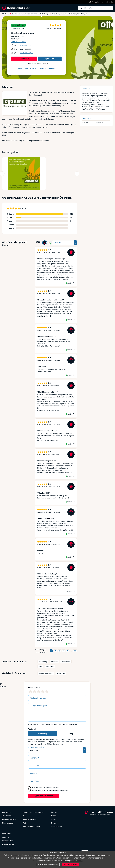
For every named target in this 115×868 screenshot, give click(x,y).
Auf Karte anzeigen (18, 42)
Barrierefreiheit (56, 826)
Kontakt (54, 823)
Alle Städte (7, 15)
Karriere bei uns (8, 844)
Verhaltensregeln (72, 724)
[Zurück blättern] (2, 174)
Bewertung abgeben (47, 68)
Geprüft (70, 283)
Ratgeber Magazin (9, 819)
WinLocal (6, 837)
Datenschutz (28, 812)
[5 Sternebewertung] (47, 691)
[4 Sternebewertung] (43, 691)
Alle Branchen (21, 15)
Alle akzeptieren (71, 864)
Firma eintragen (8, 823)
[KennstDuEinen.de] (16, 8)
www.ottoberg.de (27, 53)
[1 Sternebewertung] (31, 691)
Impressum (6, 834)
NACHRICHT (50, 59)
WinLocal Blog (8, 841)
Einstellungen (39, 812)
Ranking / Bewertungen (32, 826)
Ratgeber (34, 15)
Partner (53, 819)
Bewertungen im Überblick (28, 68)
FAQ (24, 823)
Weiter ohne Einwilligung (48, 864)
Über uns (54, 812)
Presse (53, 816)
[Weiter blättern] (77, 174)
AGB (36, 787)
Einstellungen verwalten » (72, 861)
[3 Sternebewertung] (39, 691)
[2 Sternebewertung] (35, 691)
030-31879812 (26, 45)
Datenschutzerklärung (41, 790)
